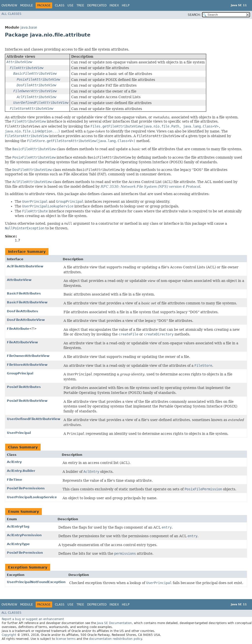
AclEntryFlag (18, 526)
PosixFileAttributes (24, 387)
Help (126, 5)
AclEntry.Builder (21, 471)
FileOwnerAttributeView (28, 356)
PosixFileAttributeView (27, 401)
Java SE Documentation (114, 623)
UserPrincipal (19, 433)
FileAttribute (18, 329)
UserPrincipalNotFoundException (36, 582)
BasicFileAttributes (24, 293)
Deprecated (97, 5)
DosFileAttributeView (26, 320)
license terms (66, 639)
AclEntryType (18, 544)
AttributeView (19, 280)
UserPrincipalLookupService (32, 497)
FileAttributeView (22, 342)
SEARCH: (194, 15)
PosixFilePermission (25, 553)
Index (114, 5)
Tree (80, 5)
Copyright (9, 635)
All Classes (11, 14)
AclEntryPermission (24, 535)
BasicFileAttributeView (27, 302)
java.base (29, 27)
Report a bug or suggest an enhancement (33, 619)
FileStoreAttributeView (27, 365)
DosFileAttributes (23, 311)
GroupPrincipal (20, 373)
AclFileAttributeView (25, 266)
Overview (9, 5)
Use (71, 5)
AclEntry (14, 462)
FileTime (15, 480)
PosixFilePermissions (26, 488)
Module (27, 5)
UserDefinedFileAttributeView (34, 419)
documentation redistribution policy (115, 639)
